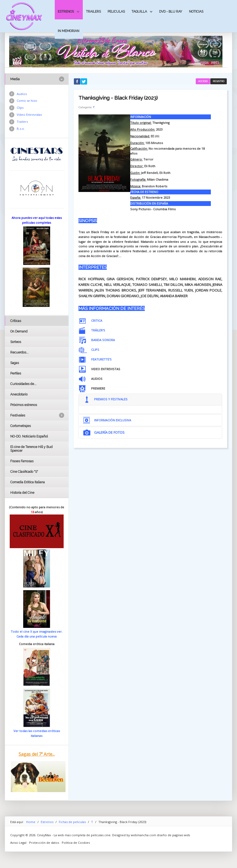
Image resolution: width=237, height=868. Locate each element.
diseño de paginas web (174, 835)
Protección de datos (44, 843)
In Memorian (68, 31)
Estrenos (66, 11)
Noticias (196, 11)
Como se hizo (27, 101)
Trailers (93, 11)
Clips (20, 108)
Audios (22, 94)
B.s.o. (21, 129)
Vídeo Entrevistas (29, 115)
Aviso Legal (18, 843)
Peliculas (116, 11)
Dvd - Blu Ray (171, 11)
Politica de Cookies (76, 843)
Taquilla (139, 11)
